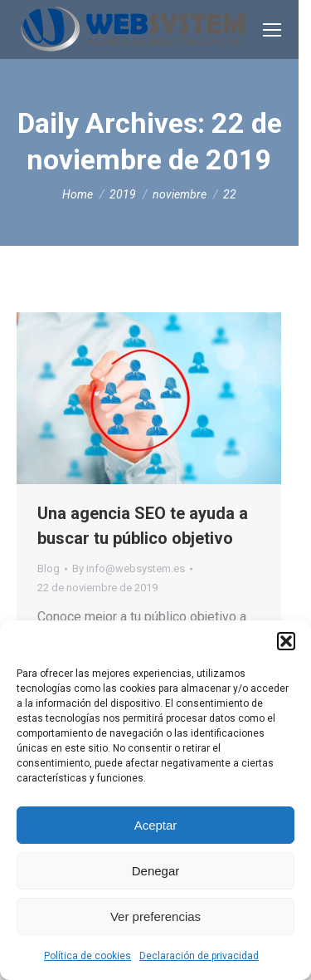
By (129, 568)
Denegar (156, 871)
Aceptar (156, 825)
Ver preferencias (155, 916)
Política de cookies (87, 956)
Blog (49, 568)
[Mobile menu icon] (272, 30)
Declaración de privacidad (199, 956)
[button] (286, 641)
